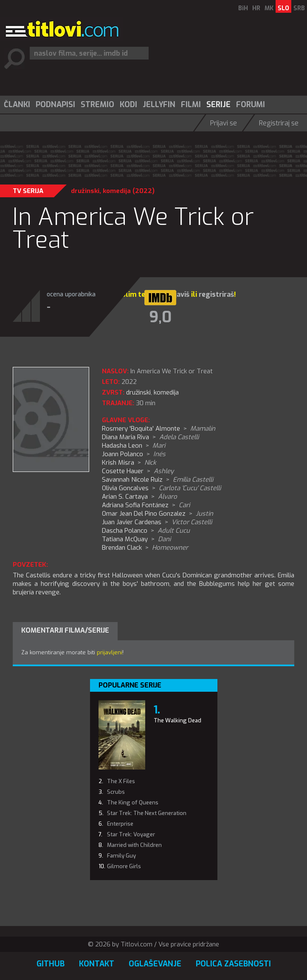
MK (269, 8)
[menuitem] (17, 105)
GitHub (51, 964)
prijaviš (178, 294)
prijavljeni (110, 652)
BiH (243, 8)
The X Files (121, 781)
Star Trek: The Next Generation (147, 813)
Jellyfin (159, 105)
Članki (17, 105)
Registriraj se (279, 123)
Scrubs (116, 792)
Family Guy (121, 856)
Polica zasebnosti (233, 964)
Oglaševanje (155, 964)
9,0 (160, 317)
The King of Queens (133, 802)
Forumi (251, 105)
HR (256, 8)
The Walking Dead (177, 720)
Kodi (128, 105)
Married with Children (134, 845)
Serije (218, 105)
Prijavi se (224, 123)
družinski (85, 191)
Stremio (97, 105)
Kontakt (97, 964)
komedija (117, 191)
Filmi (191, 105)
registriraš (216, 294)
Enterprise (120, 824)
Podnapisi (55, 105)
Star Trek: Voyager (131, 834)
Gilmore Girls (124, 866)
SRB (299, 8)
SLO (283, 8)
